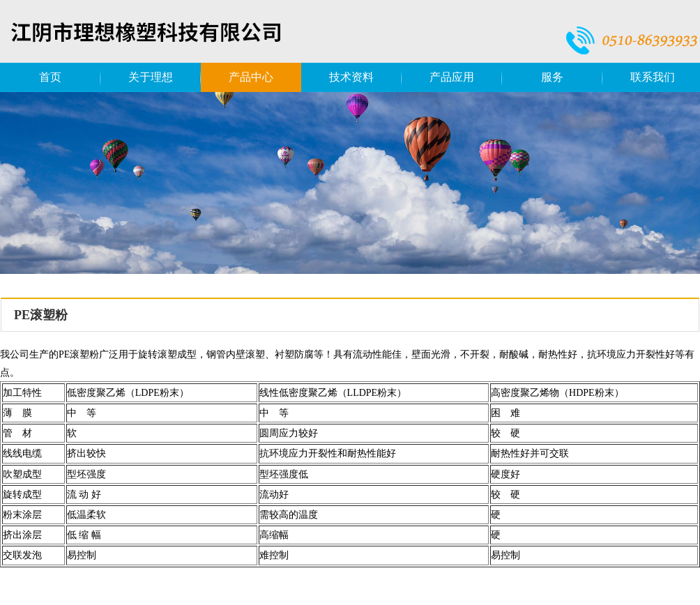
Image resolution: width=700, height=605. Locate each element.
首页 (50, 77)
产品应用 (452, 77)
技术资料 (351, 77)
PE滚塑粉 (41, 315)
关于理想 (151, 77)
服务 (552, 77)
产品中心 (251, 77)
